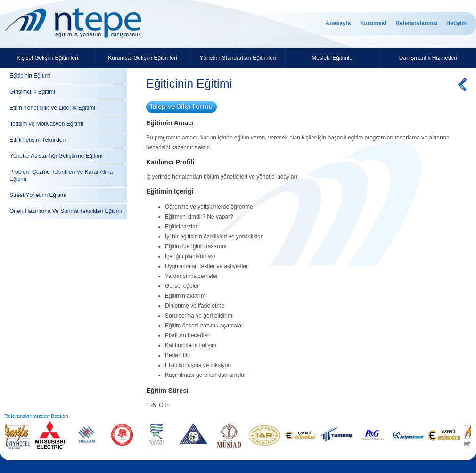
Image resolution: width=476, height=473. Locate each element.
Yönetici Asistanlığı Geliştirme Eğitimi (56, 156)
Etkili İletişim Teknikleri (37, 140)
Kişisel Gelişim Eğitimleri (47, 58)
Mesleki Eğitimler (333, 58)
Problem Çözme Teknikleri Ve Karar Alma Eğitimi (61, 175)
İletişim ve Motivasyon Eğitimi (46, 124)
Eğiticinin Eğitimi (30, 76)
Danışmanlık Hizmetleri (428, 58)
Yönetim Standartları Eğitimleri (238, 58)
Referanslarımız (416, 23)
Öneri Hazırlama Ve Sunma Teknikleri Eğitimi (66, 211)
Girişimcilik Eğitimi (32, 92)
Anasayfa (338, 23)
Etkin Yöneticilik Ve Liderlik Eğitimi (52, 108)
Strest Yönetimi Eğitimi (38, 195)
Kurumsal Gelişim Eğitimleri (143, 58)
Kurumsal (373, 23)
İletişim (457, 23)
